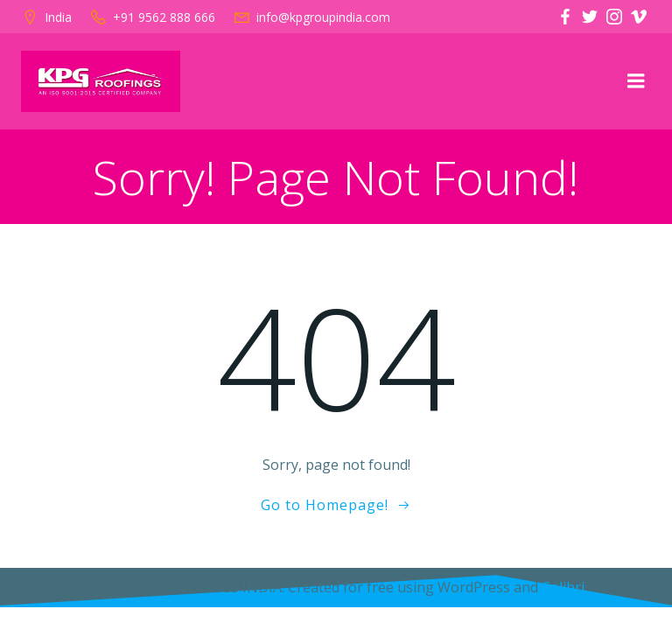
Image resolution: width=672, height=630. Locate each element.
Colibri (563, 587)
